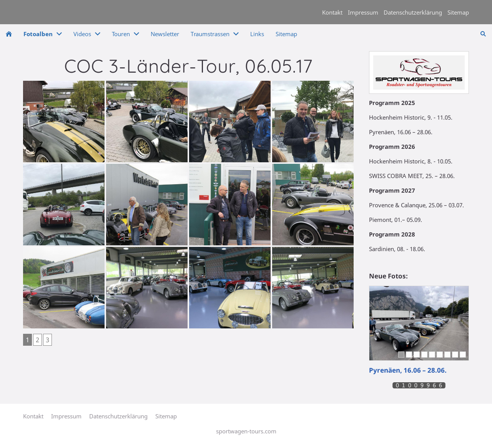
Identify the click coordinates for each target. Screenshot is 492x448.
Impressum (363, 12)
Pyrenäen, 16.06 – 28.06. (408, 370)
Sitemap (458, 12)
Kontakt (332, 12)
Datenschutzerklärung (413, 12)
